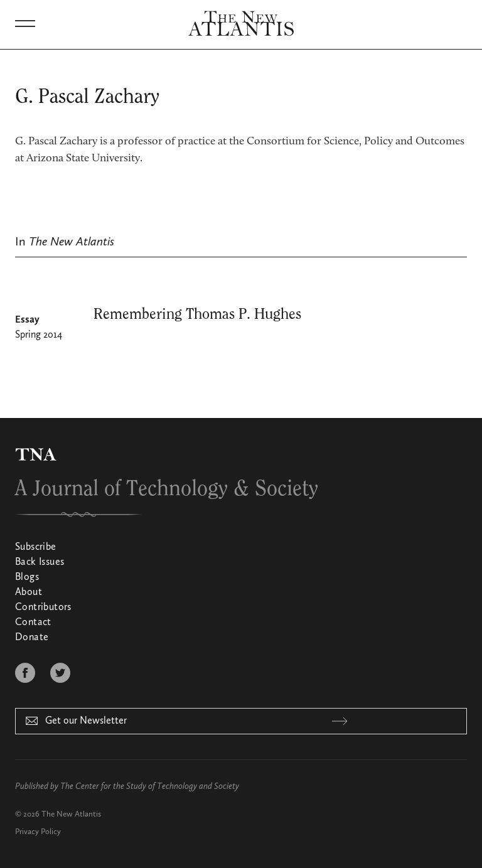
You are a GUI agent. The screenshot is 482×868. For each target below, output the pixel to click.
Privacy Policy (38, 832)
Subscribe (36, 547)
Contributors (43, 608)
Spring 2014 (39, 335)
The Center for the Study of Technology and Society (150, 786)
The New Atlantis (71, 814)
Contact (33, 623)
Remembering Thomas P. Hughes (197, 314)
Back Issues (40, 562)
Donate (32, 638)
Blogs (27, 577)
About (29, 592)
